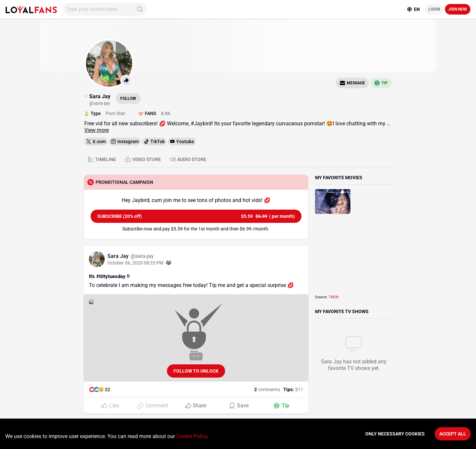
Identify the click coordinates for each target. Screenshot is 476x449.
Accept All (453, 434)
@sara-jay (142, 256)
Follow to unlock (196, 371)
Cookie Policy (192, 436)
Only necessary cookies (395, 434)
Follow (128, 99)
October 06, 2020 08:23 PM (135, 263)
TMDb (334, 297)
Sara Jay (119, 256)
